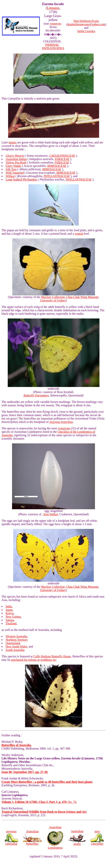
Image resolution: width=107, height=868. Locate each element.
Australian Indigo (16, 159)
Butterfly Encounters (36, 395)
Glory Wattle (13, 166)
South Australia (15, 650)
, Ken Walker (50, 514)
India (9, 606)
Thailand (11, 623)
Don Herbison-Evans (86, 21)
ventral (79, 234)
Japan (9, 610)
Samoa (10, 620)
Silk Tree (11, 169)
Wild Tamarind (15, 173)
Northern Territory (17, 640)
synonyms (64, 428)
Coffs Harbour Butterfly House (52, 656)
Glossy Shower (15, 156)
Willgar (10, 176)
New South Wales (16, 647)
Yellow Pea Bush (16, 162)
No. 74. (39, 802)
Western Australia (16, 636)
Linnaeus (53, 8)
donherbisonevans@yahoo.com (86, 24)
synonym (55, 24)
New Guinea (13, 617)
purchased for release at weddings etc (34, 660)
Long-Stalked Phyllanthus (21, 179)
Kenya (10, 613)
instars (13, 142)
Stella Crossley (86, 31)
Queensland (13, 643)
